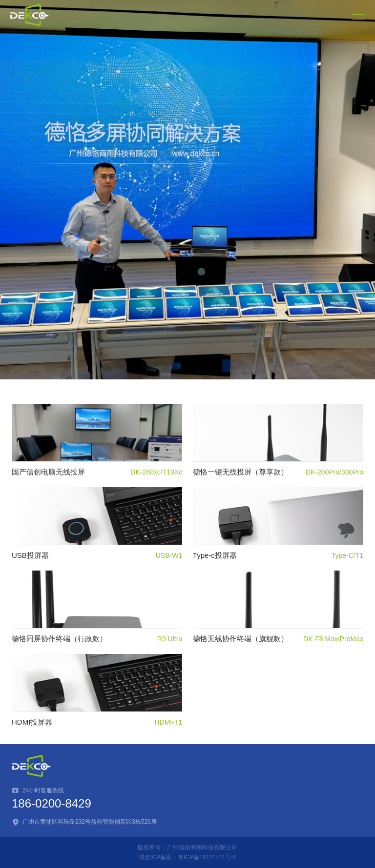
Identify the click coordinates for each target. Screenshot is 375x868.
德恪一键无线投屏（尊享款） (240, 472)
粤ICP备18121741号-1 (207, 857)
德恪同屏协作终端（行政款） (59, 639)
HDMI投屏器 (32, 722)
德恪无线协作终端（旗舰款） (240, 639)
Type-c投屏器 (215, 555)
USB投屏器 (30, 555)
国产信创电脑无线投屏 (48, 472)
